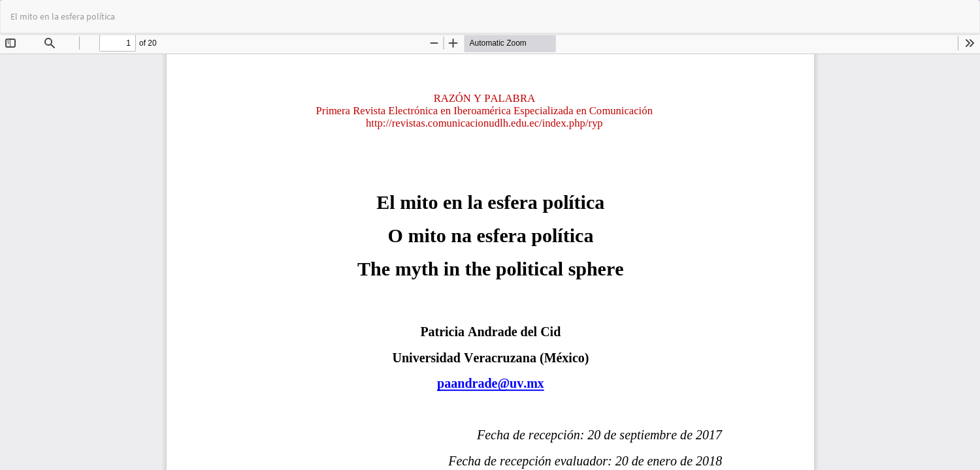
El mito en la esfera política (63, 16)
